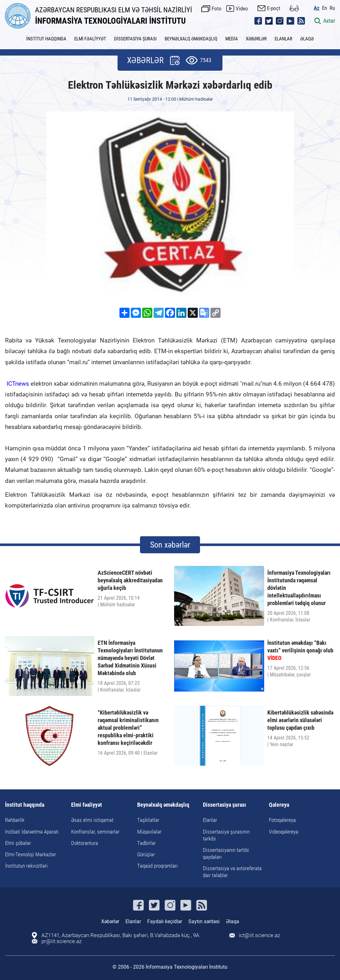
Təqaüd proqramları (158, 866)
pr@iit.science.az (61, 941)
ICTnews (19, 384)
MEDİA (232, 39)
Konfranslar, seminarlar (95, 832)
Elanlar (210, 820)
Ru (332, 8)
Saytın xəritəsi (204, 921)
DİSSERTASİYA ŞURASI (135, 39)
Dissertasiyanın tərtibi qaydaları (226, 853)
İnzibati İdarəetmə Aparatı (32, 832)
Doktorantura (85, 843)
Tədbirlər (146, 843)
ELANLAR (283, 39)
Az (317, 8)
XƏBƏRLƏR (256, 39)
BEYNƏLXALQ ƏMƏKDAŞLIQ (191, 39)
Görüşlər (146, 854)
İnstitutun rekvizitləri (26, 866)
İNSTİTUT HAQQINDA (46, 39)
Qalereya (279, 805)
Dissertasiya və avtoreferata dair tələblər (232, 872)
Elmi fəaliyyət (87, 805)
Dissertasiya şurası (225, 805)
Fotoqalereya (282, 820)
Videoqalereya (284, 832)
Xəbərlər (110, 921)
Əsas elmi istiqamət (92, 820)
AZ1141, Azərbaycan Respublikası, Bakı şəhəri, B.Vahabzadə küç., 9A (120, 935)
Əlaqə (232, 921)
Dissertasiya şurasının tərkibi (226, 835)
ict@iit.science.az (259, 935)
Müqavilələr (149, 832)
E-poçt (274, 8)
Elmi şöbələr (18, 843)
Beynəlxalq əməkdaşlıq (163, 805)
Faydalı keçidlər (165, 921)
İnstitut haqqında (25, 805)
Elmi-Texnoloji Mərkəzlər (30, 854)
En (325, 8)
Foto (217, 9)
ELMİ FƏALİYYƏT (90, 39)
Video (242, 9)
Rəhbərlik (15, 820)
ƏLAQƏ (307, 39)
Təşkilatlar (148, 820)
